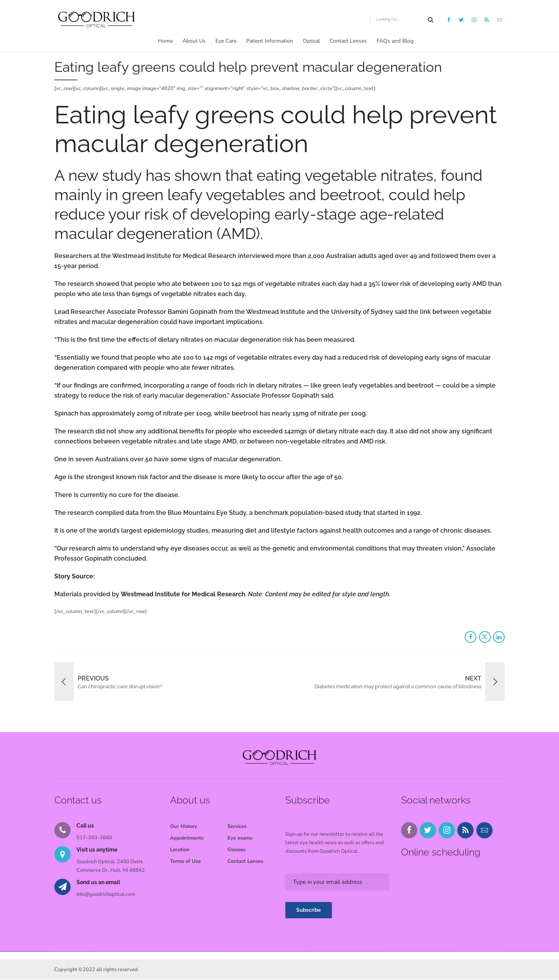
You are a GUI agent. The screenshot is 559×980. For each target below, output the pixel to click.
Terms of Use (185, 861)
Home (165, 41)
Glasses (236, 850)
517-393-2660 (94, 838)
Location (180, 850)
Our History (184, 826)
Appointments (187, 838)
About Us (194, 41)
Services (237, 826)
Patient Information (270, 41)
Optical (311, 41)
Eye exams (240, 838)
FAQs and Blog (395, 41)
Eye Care (226, 41)
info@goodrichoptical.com (106, 894)
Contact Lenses (348, 41)
